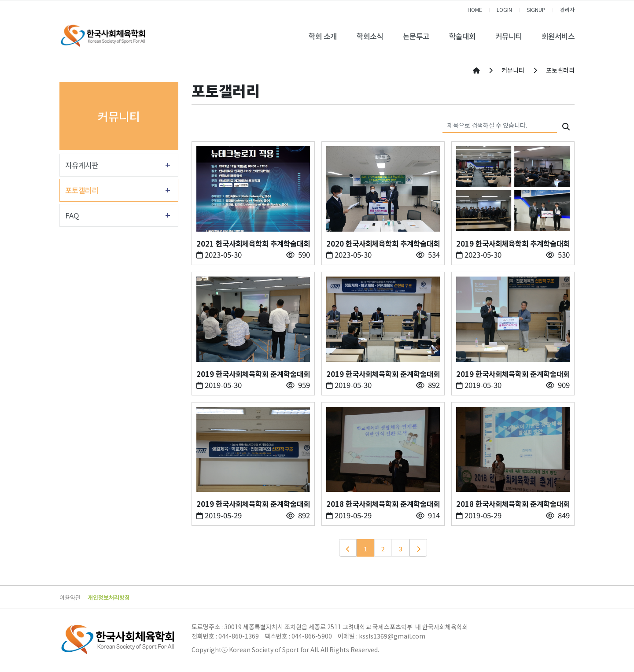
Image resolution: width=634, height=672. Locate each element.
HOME (475, 9)
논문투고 (416, 36)
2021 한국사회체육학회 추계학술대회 (253, 244)
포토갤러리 (82, 190)
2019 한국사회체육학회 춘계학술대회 (253, 374)
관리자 (567, 9)
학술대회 (462, 36)
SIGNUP (536, 9)
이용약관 (70, 597)
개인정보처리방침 (109, 597)
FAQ (72, 215)
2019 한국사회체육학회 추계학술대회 (513, 244)
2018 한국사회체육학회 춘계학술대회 (383, 504)
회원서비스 (558, 36)
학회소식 (370, 36)
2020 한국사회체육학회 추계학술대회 (383, 244)
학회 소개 (323, 36)
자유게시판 (82, 165)
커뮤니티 (509, 36)
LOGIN (504, 9)
